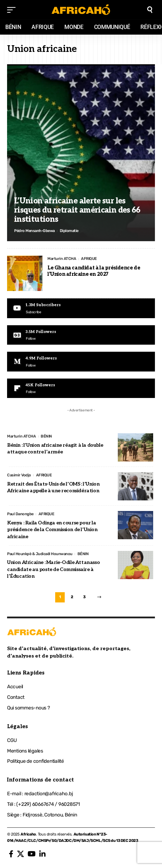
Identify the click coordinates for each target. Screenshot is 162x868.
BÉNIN (46, 436)
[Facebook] (11, 854)
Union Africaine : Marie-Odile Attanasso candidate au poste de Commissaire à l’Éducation (53, 569)
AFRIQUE (89, 259)
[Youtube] (81, 308)
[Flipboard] (81, 388)
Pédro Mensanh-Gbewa (34, 231)
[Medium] (81, 361)
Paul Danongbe (20, 514)
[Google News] (81, 335)
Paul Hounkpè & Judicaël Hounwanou (40, 554)
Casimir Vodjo (19, 475)
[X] (21, 854)
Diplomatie (69, 231)
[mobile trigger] (13, 10)
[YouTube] (32, 854)
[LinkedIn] (42, 854)
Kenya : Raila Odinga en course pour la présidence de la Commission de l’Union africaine (52, 530)
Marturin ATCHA (62, 259)
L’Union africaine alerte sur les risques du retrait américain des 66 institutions (77, 210)
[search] (150, 10)
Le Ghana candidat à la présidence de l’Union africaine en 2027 (94, 271)
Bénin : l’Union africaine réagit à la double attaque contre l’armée (55, 449)
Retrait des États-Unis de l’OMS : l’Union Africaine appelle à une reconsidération (53, 487)
